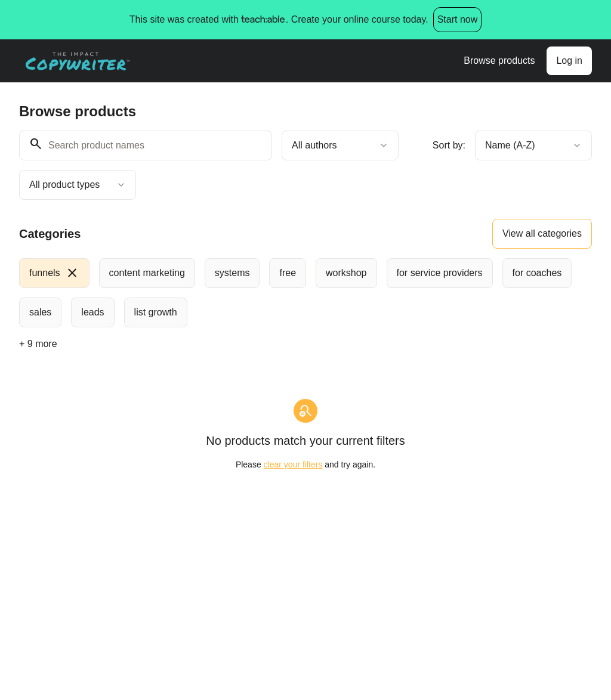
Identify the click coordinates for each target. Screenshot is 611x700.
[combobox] (340, 145)
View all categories (542, 233)
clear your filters (293, 464)
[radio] (54, 273)
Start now (458, 19)
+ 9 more (38, 344)
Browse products (499, 61)
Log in (569, 61)
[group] (305, 293)
